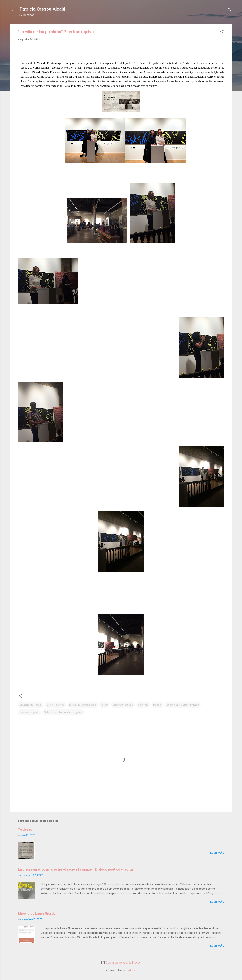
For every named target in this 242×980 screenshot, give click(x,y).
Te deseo (25, 829)
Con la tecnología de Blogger (121, 963)
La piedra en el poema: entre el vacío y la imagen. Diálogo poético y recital (76, 869)
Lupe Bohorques (123, 705)
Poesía (157, 705)
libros (104, 705)
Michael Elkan (130, 970)
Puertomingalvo (29, 712)
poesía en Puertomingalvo (183, 705)
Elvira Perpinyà (55, 705)
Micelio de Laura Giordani (38, 913)
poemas (143, 705)
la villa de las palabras (83, 705)
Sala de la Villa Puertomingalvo (63, 712)
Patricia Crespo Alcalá (42, 9)
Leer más (217, 853)
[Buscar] (230, 10)
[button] (222, 32)
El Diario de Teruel (31, 705)
